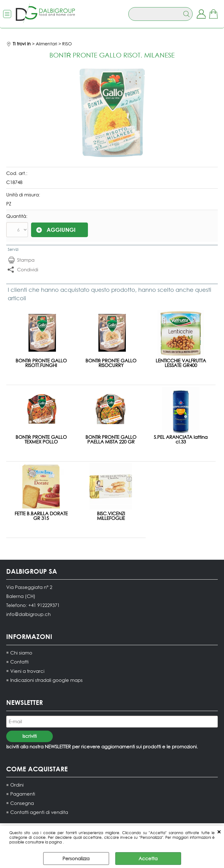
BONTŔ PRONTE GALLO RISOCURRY (111, 363)
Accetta (148, 859)
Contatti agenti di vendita (39, 812)
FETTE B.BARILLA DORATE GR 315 (41, 516)
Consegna (22, 803)
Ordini (17, 785)
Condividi (28, 269)
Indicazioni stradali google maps (46, 680)
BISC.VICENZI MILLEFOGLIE (111, 516)
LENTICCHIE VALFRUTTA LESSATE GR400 (181, 363)
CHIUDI (219, 832)
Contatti (19, 661)
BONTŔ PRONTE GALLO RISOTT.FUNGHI (41, 363)
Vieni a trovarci (27, 671)
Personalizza (76, 859)
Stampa (26, 260)
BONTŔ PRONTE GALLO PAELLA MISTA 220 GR (111, 439)
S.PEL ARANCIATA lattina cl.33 (181, 439)
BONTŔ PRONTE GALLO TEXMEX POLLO (41, 439)
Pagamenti (23, 794)
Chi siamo (21, 652)
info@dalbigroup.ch (28, 614)
